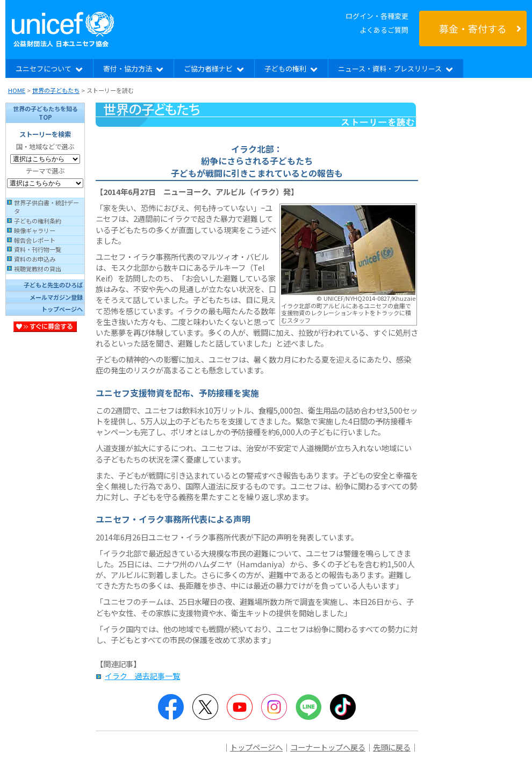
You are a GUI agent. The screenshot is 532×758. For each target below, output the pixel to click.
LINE (308, 707)
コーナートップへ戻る (328, 747)
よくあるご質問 (384, 30)
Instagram (274, 707)
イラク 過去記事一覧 (142, 676)
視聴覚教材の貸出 (38, 269)
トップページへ (62, 309)
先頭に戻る (392, 747)
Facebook (171, 707)
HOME (17, 90)
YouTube (240, 707)
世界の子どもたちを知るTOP (45, 113)
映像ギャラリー (35, 230)
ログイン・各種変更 (377, 16)
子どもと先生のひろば (53, 285)
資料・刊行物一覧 (38, 249)
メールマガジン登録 (56, 297)
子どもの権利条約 (38, 221)
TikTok (343, 707)
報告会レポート (35, 240)
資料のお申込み (35, 259)
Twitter (205, 707)
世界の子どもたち (56, 90)
